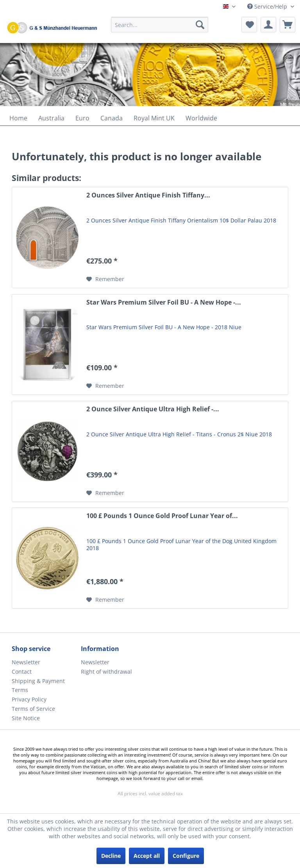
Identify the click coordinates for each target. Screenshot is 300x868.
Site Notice (26, 718)
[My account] (268, 25)
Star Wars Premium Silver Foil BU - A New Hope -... (164, 302)
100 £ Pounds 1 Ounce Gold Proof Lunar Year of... (162, 516)
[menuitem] (160, 28)
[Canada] (112, 118)
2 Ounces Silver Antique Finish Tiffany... (148, 195)
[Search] (200, 25)
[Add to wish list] (105, 279)
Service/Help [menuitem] (268, 6)
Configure (186, 856)
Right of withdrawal (106, 672)
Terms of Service (33, 709)
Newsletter (26, 662)
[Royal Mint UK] (154, 118)
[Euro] (82, 118)
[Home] (18, 118)
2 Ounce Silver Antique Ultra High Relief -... (153, 409)
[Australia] (51, 118)
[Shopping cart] (287, 25)
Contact (22, 672)
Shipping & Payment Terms (38, 686)
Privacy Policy (29, 699)
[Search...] (160, 25)
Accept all (147, 856)
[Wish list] (249, 25)
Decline (111, 856)
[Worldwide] (201, 118)
